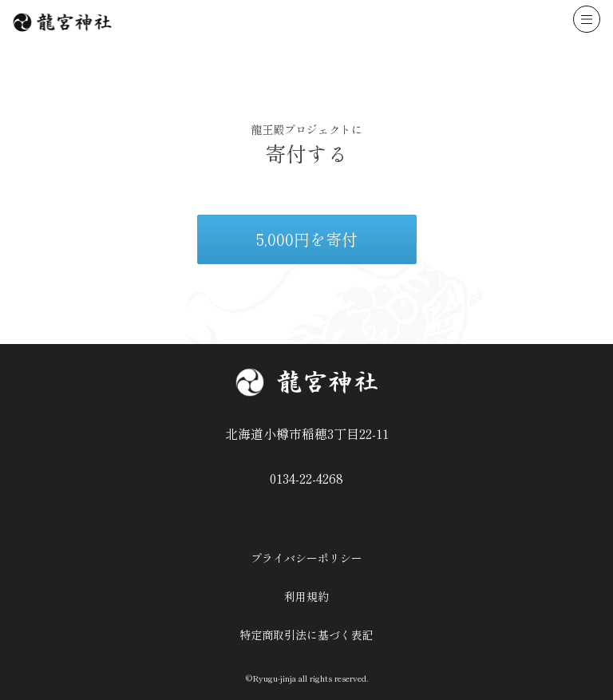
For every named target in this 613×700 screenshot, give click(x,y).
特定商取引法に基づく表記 (306, 635)
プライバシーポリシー (306, 558)
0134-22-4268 (306, 478)
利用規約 (306, 596)
